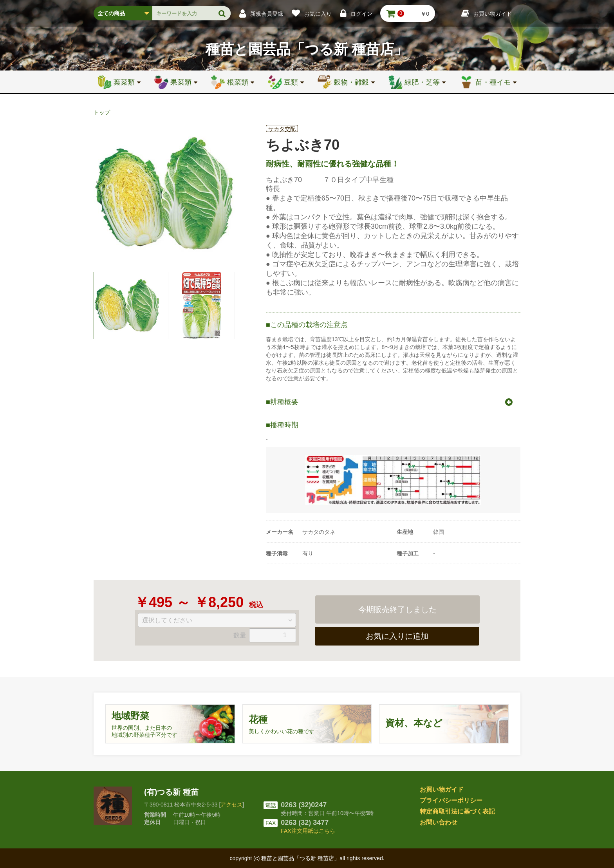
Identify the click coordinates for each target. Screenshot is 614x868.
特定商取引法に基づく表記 (457, 811)
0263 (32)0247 (304, 805)
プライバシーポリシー (451, 800)
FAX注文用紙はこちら (308, 831)
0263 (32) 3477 (305, 823)
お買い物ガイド (442, 789)
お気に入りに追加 (397, 636)
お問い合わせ (439, 822)
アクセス (231, 805)
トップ (102, 112)
